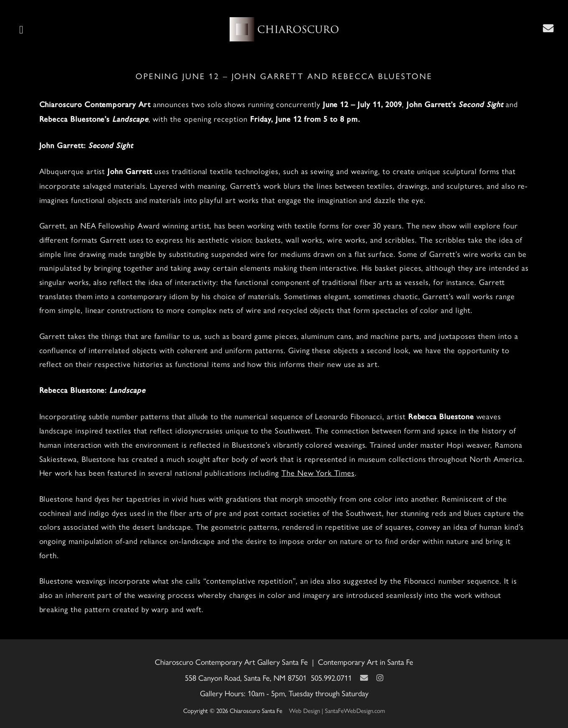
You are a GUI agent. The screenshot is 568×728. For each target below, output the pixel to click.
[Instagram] (380, 678)
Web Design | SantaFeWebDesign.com (337, 710)
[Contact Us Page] (548, 28)
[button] (21, 29)
